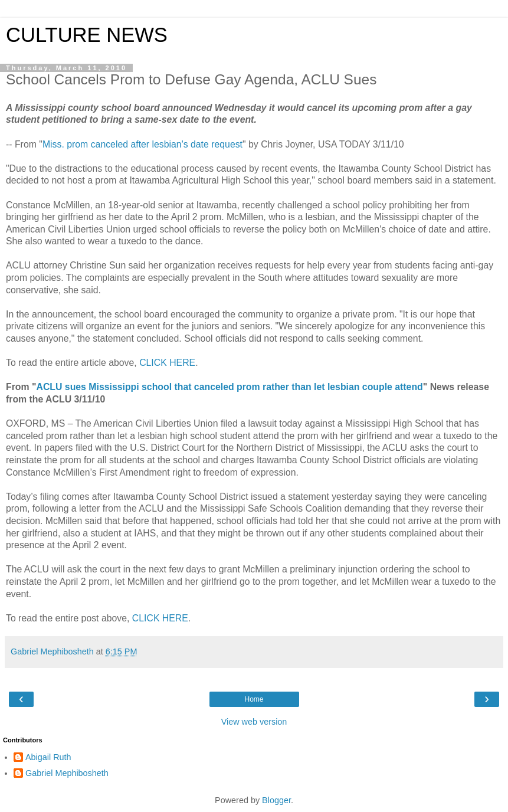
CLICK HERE (167, 363)
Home (254, 699)
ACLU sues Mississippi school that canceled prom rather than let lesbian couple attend (229, 387)
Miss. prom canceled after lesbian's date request (142, 144)
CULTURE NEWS (87, 35)
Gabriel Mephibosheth (67, 773)
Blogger (276, 800)
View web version (254, 722)
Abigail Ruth (48, 757)
